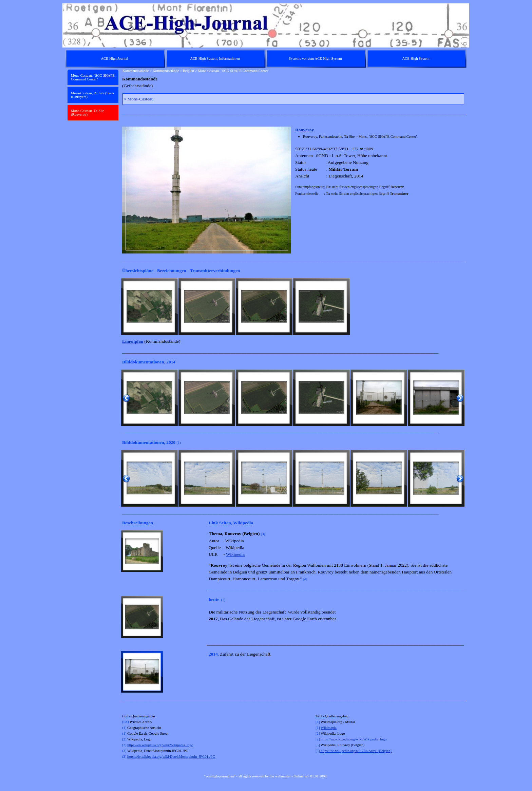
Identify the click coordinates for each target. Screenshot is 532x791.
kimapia (331, 728)
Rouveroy (305, 130)
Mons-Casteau (139, 99)
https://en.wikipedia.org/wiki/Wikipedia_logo (160, 745)
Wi (323, 728)
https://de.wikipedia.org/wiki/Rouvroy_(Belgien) (355, 751)
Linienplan (133, 341)
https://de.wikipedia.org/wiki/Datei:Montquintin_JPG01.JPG (171, 757)
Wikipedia (235, 554)
